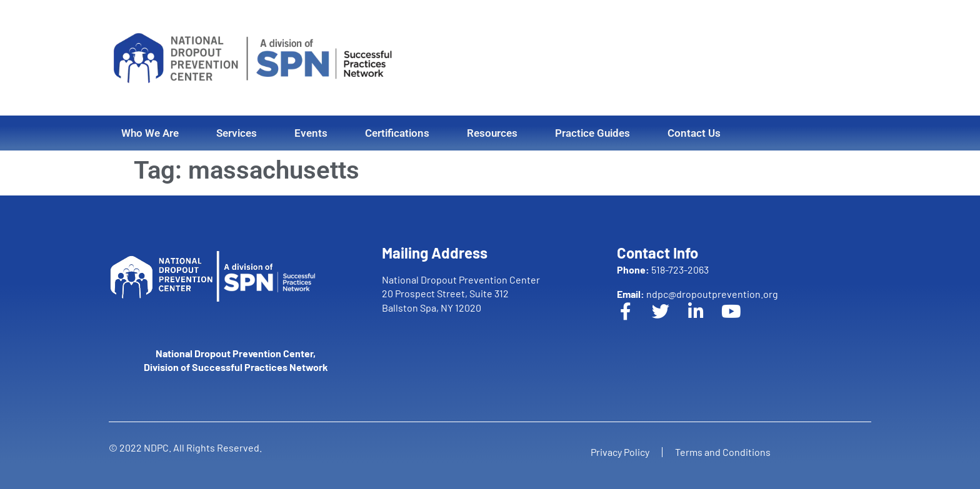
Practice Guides (592, 133)
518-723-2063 (663, 269)
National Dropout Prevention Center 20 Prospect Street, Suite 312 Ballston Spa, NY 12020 (461, 294)
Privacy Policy (620, 452)
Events (311, 133)
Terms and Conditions (723, 452)
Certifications (397, 133)
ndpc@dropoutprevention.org (697, 294)
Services (237, 133)
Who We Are (150, 133)
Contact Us (694, 133)
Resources (492, 133)
